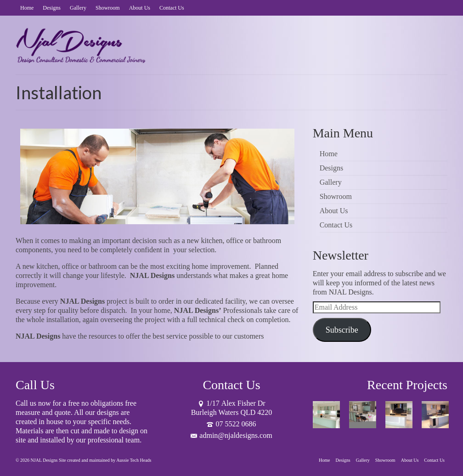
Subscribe (342, 330)
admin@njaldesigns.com (231, 435)
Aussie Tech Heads (134, 460)
